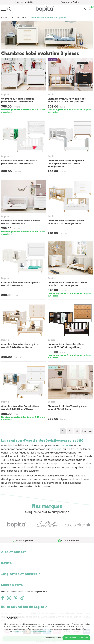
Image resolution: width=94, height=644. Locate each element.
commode (65, 445)
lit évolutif (57, 449)
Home (4, 17)
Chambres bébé (18, 17)
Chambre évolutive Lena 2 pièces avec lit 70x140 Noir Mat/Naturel (67, 100)
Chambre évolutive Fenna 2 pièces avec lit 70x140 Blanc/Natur (67, 284)
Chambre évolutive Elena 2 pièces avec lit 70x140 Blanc (21, 222)
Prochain (87, 431)
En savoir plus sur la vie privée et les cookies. (33, 631)
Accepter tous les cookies (76, 638)
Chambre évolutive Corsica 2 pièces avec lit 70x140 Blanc (18, 100)
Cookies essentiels (53, 638)
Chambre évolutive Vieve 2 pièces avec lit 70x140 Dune (67, 408)
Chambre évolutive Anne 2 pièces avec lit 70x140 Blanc (20, 284)
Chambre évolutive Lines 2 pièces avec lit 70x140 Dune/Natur (20, 346)
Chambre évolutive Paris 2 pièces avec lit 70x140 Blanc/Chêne (20, 408)
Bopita (5, 94)
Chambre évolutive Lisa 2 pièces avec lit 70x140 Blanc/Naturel (66, 222)
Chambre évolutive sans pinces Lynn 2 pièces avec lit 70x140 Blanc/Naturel (66, 163)
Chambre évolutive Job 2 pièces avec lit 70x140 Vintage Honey (66, 346)
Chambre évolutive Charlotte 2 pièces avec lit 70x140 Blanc (19, 162)
